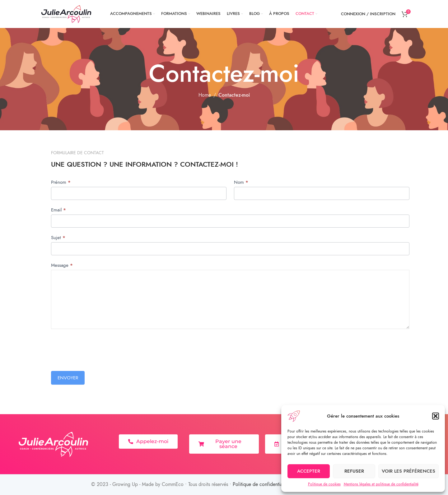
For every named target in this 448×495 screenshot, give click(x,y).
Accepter (309, 471)
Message (62, 265)
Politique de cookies (324, 484)
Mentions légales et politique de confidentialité (381, 484)
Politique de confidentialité (261, 484)
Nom (241, 182)
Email (58, 210)
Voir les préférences (408, 471)
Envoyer (68, 378)
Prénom (61, 182)
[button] (436, 416)
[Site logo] (67, 14)
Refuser (354, 471)
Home (205, 95)
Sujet (58, 238)
